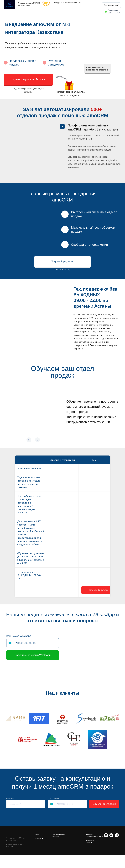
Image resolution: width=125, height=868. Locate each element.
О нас (38, 834)
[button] (99, 590)
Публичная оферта (90, 841)
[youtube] (111, 837)
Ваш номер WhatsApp (19, 636)
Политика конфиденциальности (94, 835)
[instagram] (106, 837)
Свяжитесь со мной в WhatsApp (33, 655)
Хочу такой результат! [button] (62, 261)
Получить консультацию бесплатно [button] (28, 79)
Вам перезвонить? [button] (111, 5)
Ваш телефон (53, 798)
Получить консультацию (104, 804)
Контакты (39, 838)
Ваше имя (10, 798)
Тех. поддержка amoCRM (59, 835)
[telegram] (117, 837)
